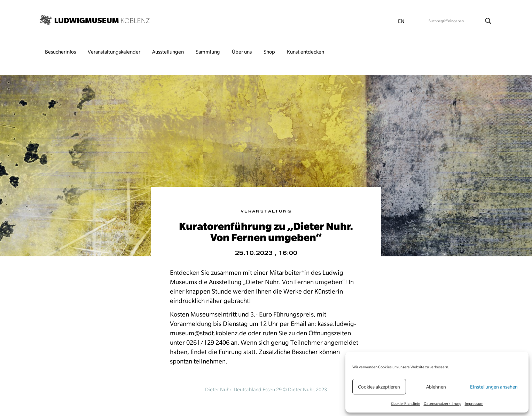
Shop (269, 52)
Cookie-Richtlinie (406, 403)
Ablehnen (436, 387)
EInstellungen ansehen (494, 387)
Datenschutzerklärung (443, 403)
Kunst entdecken (306, 52)
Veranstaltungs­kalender (114, 52)
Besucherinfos (60, 52)
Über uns (242, 52)
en (401, 21)
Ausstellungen (168, 52)
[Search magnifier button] (488, 21)
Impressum (474, 403)
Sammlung (208, 52)
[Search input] (455, 21)
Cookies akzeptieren (379, 387)
